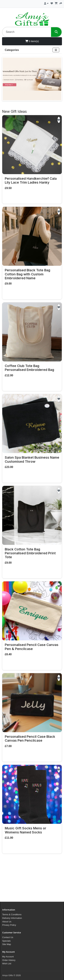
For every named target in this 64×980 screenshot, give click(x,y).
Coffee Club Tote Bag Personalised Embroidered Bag (29, 368)
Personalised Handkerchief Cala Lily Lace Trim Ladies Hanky (31, 180)
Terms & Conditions (12, 914)
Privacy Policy (9, 925)
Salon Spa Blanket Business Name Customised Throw (32, 459)
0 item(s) (32, 41)
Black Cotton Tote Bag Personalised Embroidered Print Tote (30, 553)
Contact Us (8, 937)
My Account (8, 957)
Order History (9, 960)
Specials (6, 941)
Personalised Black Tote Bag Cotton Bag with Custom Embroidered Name (27, 274)
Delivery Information (12, 918)
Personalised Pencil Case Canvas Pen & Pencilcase (32, 647)
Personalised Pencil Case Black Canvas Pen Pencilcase (30, 739)
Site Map (7, 944)
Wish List (7, 964)
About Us (7, 922)
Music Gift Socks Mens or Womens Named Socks (26, 830)
